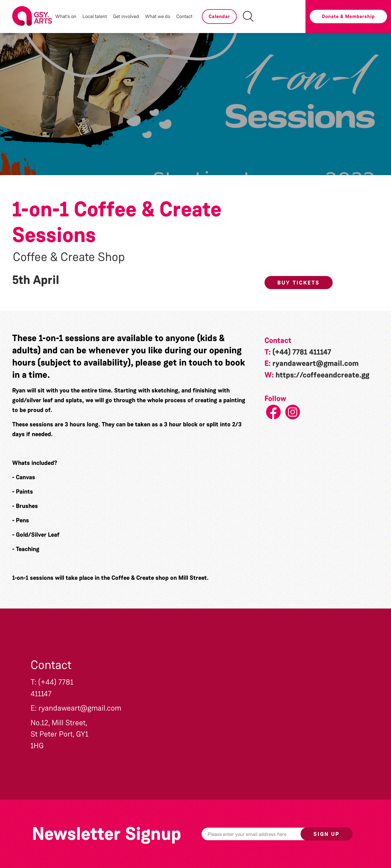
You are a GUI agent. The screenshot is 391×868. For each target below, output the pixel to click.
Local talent (95, 16)
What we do (158, 16)
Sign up (327, 834)
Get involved (126, 16)
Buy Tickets (299, 283)
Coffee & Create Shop (69, 257)
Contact (184, 16)
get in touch (188, 362)
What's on (66, 16)
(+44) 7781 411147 (302, 352)
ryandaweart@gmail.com (316, 363)
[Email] (261, 834)
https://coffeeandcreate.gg (322, 375)
